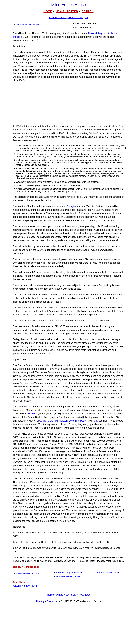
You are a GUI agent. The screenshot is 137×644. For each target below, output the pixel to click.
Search (75, 595)
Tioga (95, 421)
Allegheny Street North (25, 586)
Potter (83, 421)
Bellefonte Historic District (28, 573)
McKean (63, 421)
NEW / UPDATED (67, 11)
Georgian (72, 206)
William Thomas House (108, 572)
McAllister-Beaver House (68, 576)
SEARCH (88, 11)
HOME (48, 11)
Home (50, 595)
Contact (86, 595)
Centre (43, 421)
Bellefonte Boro (58, 17)
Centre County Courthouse (69, 572)
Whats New (62, 595)
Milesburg (33, 414)
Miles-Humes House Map (28, 24)
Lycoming (74, 421)
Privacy (40, 601)
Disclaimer (53, 601)
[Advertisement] (68, 103)
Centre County (76, 17)
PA (86, 17)
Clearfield (53, 421)
